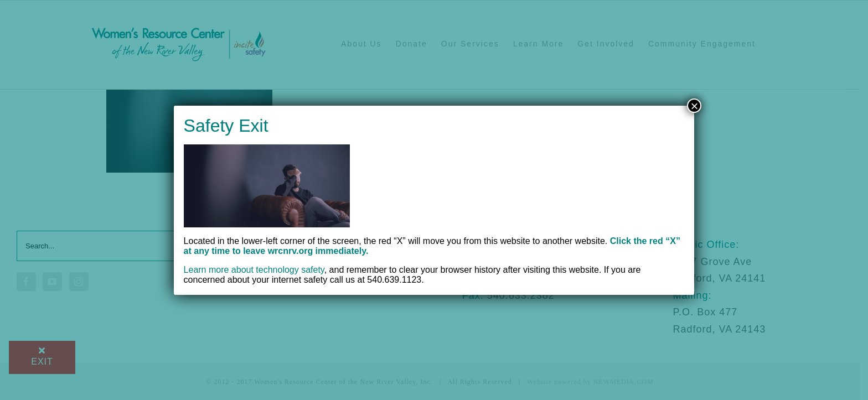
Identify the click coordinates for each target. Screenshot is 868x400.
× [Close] (694, 106)
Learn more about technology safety (254, 270)
